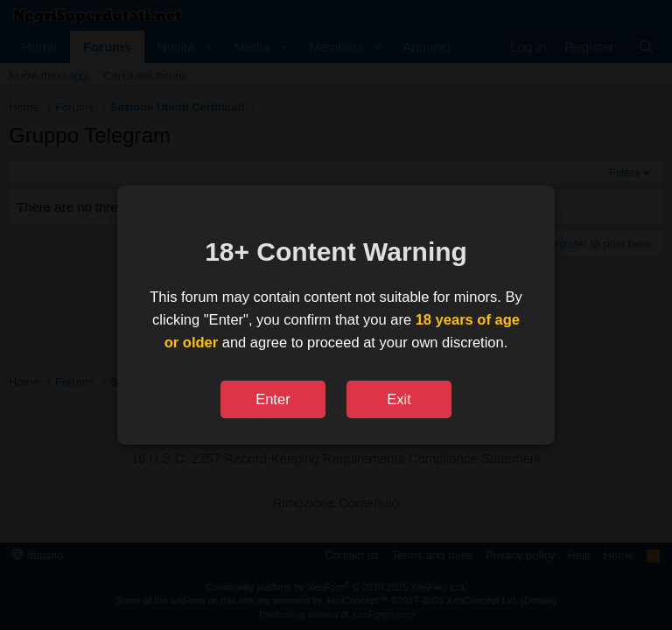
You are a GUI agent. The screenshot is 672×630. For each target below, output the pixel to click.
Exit (399, 399)
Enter (273, 399)
